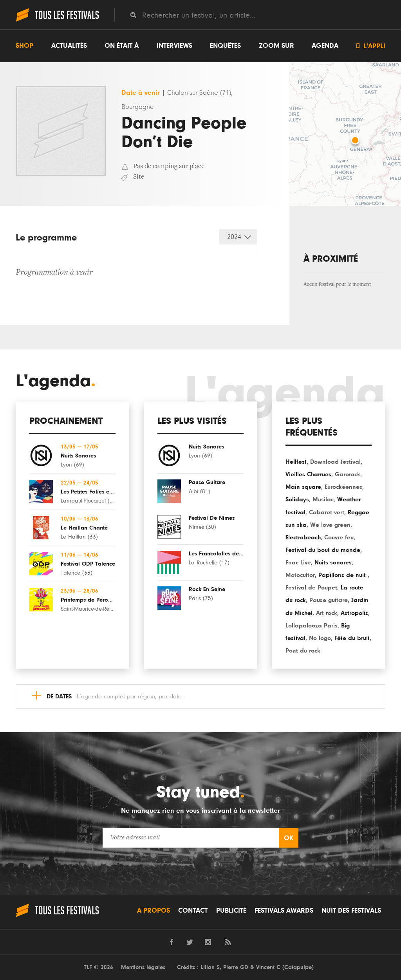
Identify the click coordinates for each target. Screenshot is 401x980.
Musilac (323, 499)
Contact (193, 911)
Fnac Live (298, 562)
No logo (320, 638)
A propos (154, 911)
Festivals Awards (284, 911)
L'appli (371, 46)
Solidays (297, 499)
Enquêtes (225, 46)
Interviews (174, 46)
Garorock (348, 474)
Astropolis (354, 613)
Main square (303, 487)
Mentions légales (143, 967)
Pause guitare (329, 600)
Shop (24, 46)
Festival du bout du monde (323, 550)
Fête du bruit (352, 638)
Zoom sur (276, 46)
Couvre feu (339, 537)
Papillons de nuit (343, 575)
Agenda (325, 46)
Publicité (231, 911)
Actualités (69, 46)
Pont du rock (303, 651)
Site (139, 177)
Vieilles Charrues (308, 474)
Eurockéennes (343, 487)
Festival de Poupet (311, 588)
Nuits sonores (333, 562)
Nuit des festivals (351, 911)
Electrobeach (303, 537)
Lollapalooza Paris (312, 626)
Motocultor (300, 575)
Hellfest (296, 462)
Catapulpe (298, 967)
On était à (122, 46)
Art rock (327, 613)
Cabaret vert (327, 512)
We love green (330, 525)
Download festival (335, 462)
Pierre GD (236, 967)
